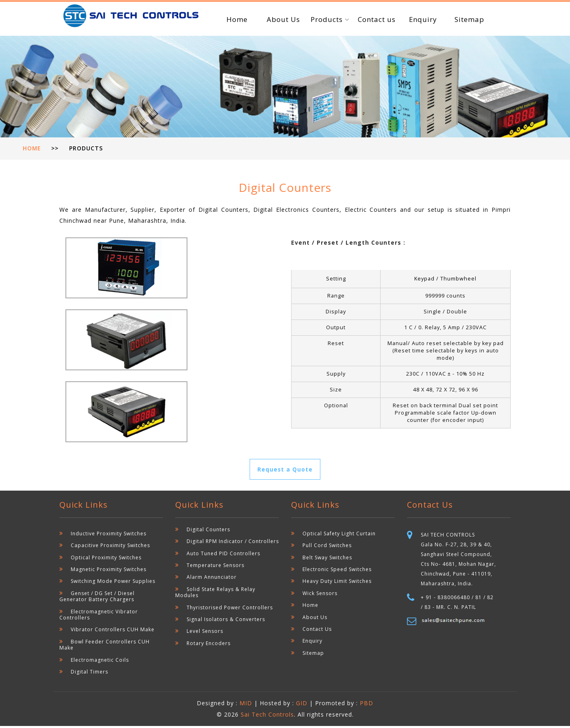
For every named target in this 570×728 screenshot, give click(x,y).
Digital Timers (89, 674)
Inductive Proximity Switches (109, 536)
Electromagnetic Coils (100, 662)
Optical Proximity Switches (106, 560)
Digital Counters (208, 531)
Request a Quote (285, 471)
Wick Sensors (320, 595)
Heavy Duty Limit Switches (337, 583)
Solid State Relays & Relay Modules (215, 594)
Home (237, 19)
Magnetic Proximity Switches (108, 571)
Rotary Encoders (209, 645)
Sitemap (469, 19)
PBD (367, 705)
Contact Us (317, 631)
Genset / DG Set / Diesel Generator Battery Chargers (97, 598)
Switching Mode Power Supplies (113, 583)
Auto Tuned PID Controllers (223, 555)
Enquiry (423, 19)
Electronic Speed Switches (337, 571)
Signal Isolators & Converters (226, 621)
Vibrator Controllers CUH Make (112, 631)
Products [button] (328, 19)
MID (247, 705)
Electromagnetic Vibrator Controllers (99, 617)
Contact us (377, 19)
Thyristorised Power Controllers (230, 610)
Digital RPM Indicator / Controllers (233, 543)
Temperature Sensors (215, 567)
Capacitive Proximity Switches (110, 547)
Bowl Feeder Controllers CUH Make (104, 647)
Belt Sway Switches (327, 560)
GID (302, 705)
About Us (283, 19)
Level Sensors (205, 633)
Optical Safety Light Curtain (339, 536)
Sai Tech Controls (267, 716)
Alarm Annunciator (212, 579)
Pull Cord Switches (327, 547)
